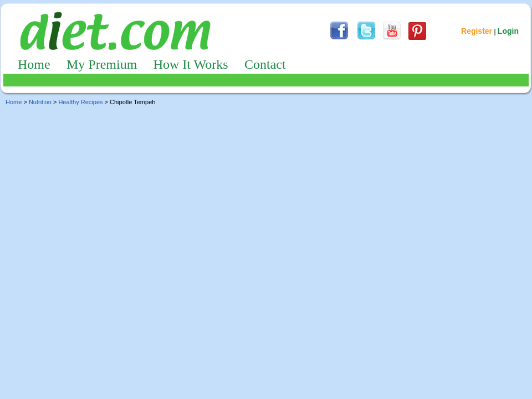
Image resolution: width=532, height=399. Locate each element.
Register (477, 31)
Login (508, 31)
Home (34, 64)
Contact (265, 64)
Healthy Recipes (80, 102)
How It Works (191, 64)
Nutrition (40, 102)
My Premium (102, 64)
